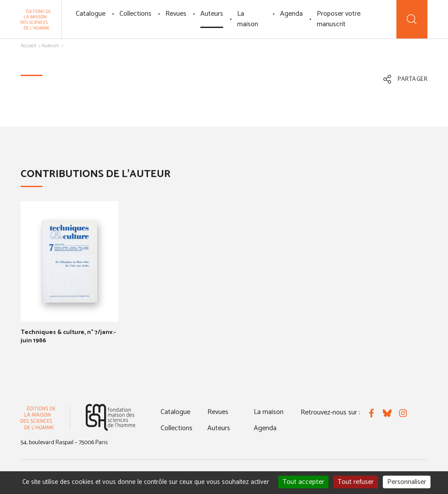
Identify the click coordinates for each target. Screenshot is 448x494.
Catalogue (91, 14)
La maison (248, 19)
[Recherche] (412, 19)
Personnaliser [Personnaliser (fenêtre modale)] (407, 482)
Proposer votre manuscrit (339, 19)
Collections (135, 14)
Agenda (291, 14)
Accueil (28, 46)
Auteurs (212, 14)
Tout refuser (356, 482)
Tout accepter (303, 482)
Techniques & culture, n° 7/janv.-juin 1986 (68, 336)
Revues (176, 14)
